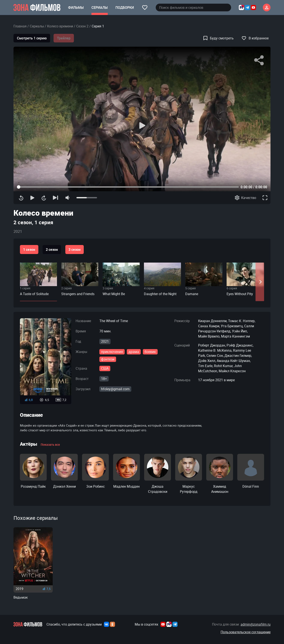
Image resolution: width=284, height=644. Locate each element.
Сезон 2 (82, 26)
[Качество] (245, 198)
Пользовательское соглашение (246, 632)
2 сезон (52, 250)
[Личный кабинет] (267, 7)
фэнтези (108, 359)
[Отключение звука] (67, 198)
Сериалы (37, 26)
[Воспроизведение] (142, 126)
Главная (20, 26)
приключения (112, 352)
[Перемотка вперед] (44, 198)
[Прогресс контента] (128, 187)
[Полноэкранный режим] (265, 198)
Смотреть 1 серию (32, 38)
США (105, 368)
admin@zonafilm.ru (256, 624)
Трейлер (64, 38)
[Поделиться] (259, 60)
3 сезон (75, 250)
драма (134, 352)
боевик (150, 352)
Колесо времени (60, 26)
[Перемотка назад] (21, 198)
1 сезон (29, 250)
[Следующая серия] (55, 198)
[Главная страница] (37, 7)
